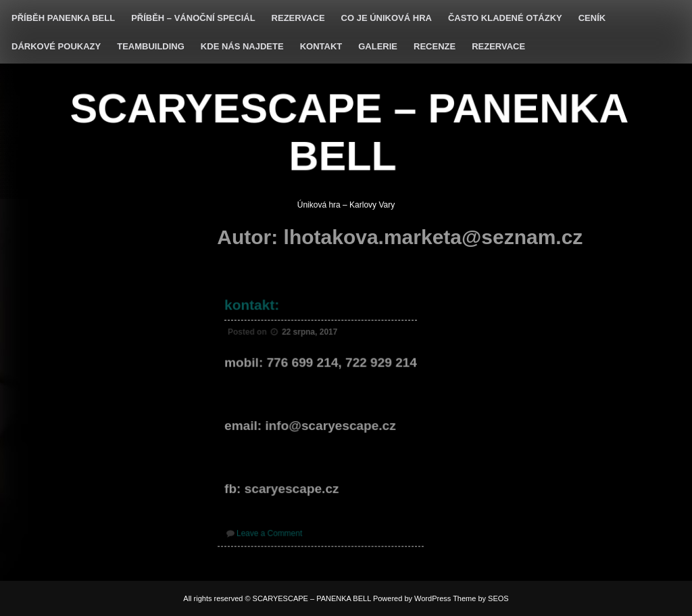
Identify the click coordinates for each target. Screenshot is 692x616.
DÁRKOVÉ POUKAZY (56, 46)
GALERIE (378, 46)
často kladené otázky (505, 18)
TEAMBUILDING (151, 46)
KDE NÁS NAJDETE (242, 46)
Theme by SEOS (481, 598)
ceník (592, 18)
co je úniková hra (387, 18)
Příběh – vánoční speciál (193, 18)
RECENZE (435, 46)
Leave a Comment (271, 531)
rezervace (498, 46)
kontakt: (253, 307)
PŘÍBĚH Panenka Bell (63, 18)
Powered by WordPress (412, 598)
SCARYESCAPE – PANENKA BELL (349, 132)
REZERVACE (298, 18)
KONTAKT (321, 46)
